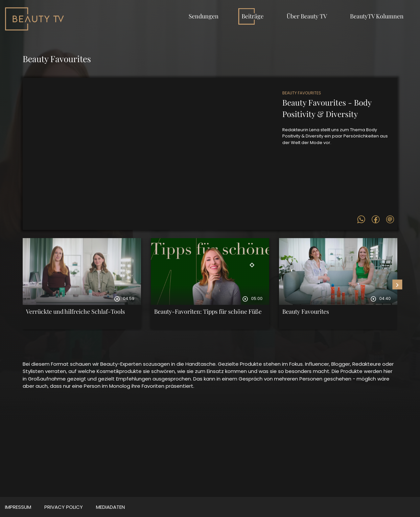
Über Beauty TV (307, 16)
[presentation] (397, 284)
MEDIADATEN (110, 507)
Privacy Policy (64, 507)
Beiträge (253, 16)
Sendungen (204, 16)
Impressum (18, 507)
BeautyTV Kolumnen (377, 16)
